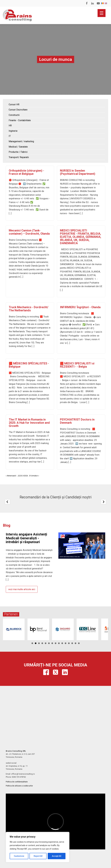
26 (27, 476)
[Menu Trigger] (102, 13)
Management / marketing (21, 141)
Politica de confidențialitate (17, 782)
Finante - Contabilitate (20, 120)
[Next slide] (103, 502)
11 (66, 643)
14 (76, 643)
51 (30, 476)
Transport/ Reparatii (19, 157)
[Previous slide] (8, 502)
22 (19, 476)
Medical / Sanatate (18, 147)
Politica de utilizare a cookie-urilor (19, 786)
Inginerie (13, 131)
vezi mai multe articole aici (22, 589)
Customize (19, 856)
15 (79, 643)
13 (72, 643)
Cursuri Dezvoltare (18, 110)
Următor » (35, 476)
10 (62, 643)
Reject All (38, 856)
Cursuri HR (14, 104)
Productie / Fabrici (18, 152)
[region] (38, 847)
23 (21, 476)
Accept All (57, 856)
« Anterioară (11, 476)
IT (10, 136)
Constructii (14, 115)
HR (10, 126)
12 (69, 643)
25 (25, 476)
